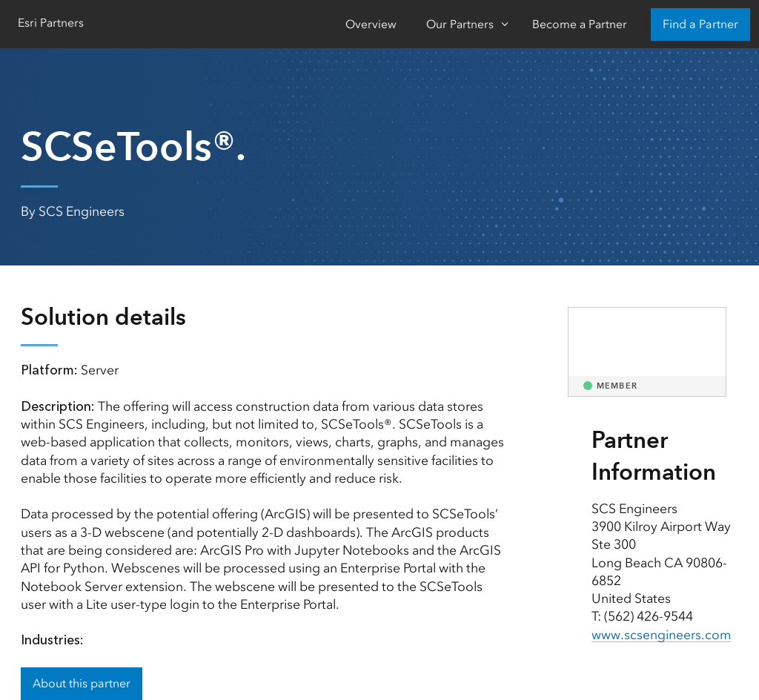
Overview (371, 24)
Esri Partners (51, 23)
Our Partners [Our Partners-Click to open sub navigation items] (460, 24)
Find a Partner (700, 24)
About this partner (82, 683)
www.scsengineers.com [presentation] (662, 635)
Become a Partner (580, 24)
